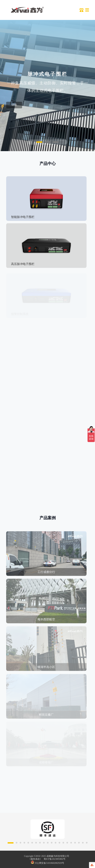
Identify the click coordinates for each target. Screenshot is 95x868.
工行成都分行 (46, 574)
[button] (39, 142)
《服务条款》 (35, 859)
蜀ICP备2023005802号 (55, 859)
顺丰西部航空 (46, 621)
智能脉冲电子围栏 (23, 217)
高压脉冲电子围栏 (23, 264)
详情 (14, 106)
